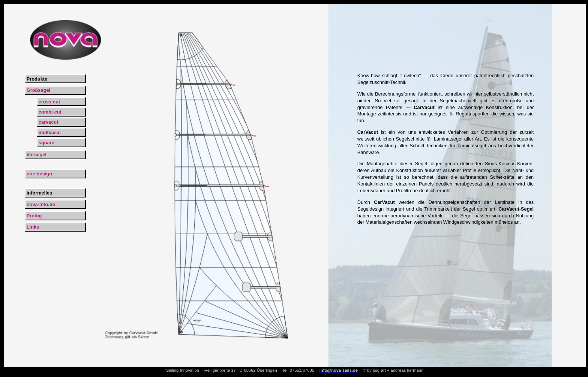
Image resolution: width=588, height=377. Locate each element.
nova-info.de (41, 204)
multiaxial (50, 132)
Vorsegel (37, 155)
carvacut (49, 122)
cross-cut (49, 102)
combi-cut (50, 112)
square (46, 143)
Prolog (34, 216)
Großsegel (38, 90)
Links (33, 227)
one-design (39, 174)
